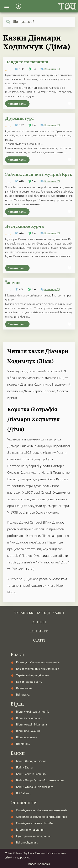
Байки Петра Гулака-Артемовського (40, 780)
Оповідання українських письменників (42, 810)
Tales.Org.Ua (24, 853)
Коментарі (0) (52, 69)
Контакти (39, 631)
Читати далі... (17, 104)
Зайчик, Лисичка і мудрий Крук (39, 174)
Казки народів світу (29, 682)
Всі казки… (23, 694)
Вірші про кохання (28, 731)
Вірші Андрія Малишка (31, 724)
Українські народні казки (39, 613)
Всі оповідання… (27, 842)
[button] (7, 6)
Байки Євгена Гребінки (31, 774)
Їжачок (13, 282)
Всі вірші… (23, 744)
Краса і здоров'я (39, 864)
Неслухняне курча (25, 226)
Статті (39, 640)
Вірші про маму (26, 737)
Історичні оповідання (30, 829)
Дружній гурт (20, 118)
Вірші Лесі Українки (29, 718)
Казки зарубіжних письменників (38, 669)
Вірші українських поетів (33, 711)
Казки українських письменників (38, 662)
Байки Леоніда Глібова (31, 761)
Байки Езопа (24, 767)
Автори (39, 622)
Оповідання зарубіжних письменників (41, 817)
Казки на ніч (24, 688)
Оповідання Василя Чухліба (35, 823)
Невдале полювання (27, 62)
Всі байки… (24, 793)
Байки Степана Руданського (35, 787)
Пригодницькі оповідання (33, 836)
